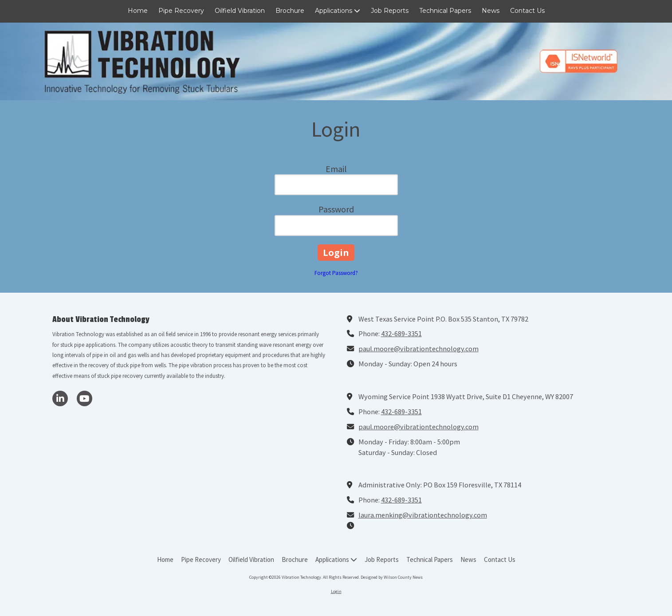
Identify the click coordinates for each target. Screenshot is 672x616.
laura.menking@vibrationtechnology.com (423, 515)
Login (336, 591)
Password (336, 209)
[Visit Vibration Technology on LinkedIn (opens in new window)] (60, 398)
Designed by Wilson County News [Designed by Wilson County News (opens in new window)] (392, 577)
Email (336, 169)
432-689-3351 (401, 334)
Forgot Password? (336, 273)
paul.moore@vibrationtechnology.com (419, 349)
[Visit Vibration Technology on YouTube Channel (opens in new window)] (84, 398)
